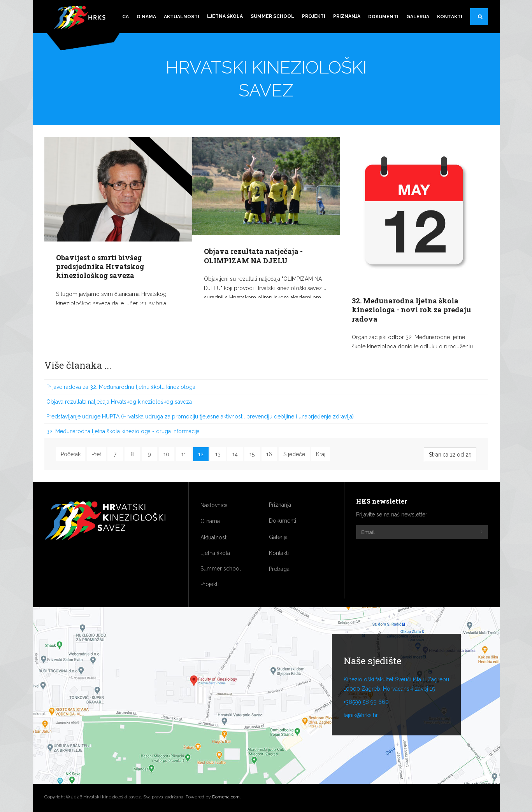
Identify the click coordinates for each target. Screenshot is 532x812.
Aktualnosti (182, 17)
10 (166, 454)
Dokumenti (383, 17)
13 (218, 454)
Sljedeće (294, 454)
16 (269, 454)
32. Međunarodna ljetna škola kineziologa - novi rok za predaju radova (411, 310)
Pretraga (483, 20)
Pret (96, 454)
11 (184, 454)
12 (201, 454)
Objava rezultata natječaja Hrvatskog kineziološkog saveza (119, 402)
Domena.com (226, 797)
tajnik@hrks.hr (361, 715)
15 (252, 454)
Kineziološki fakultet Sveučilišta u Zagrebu (396, 679)
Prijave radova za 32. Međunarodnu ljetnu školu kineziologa (121, 387)
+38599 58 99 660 (366, 702)
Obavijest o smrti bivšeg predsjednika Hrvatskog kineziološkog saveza (100, 267)
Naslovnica (214, 505)
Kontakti (450, 17)
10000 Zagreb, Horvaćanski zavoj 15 (389, 689)
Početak (71, 454)
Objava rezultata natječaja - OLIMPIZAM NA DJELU (253, 256)
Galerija (418, 17)
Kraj (321, 454)
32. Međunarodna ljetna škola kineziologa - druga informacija (123, 431)
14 (235, 454)
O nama (146, 17)
